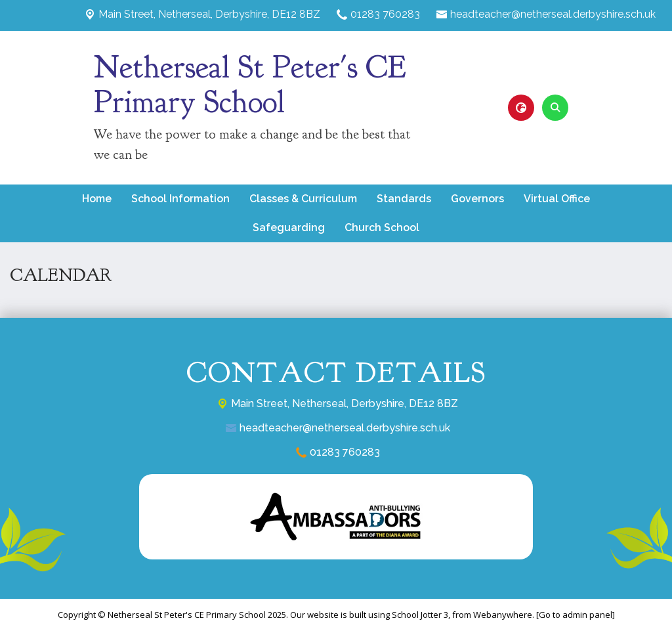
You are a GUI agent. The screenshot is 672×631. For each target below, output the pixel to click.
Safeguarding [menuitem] (289, 228)
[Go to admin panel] (576, 615)
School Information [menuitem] (180, 199)
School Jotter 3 (420, 615)
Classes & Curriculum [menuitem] (303, 199)
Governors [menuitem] (477, 199)
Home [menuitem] (97, 199)
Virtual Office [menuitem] (557, 199)
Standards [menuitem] (404, 199)
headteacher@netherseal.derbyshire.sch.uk (553, 14)
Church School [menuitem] (382, 228)
